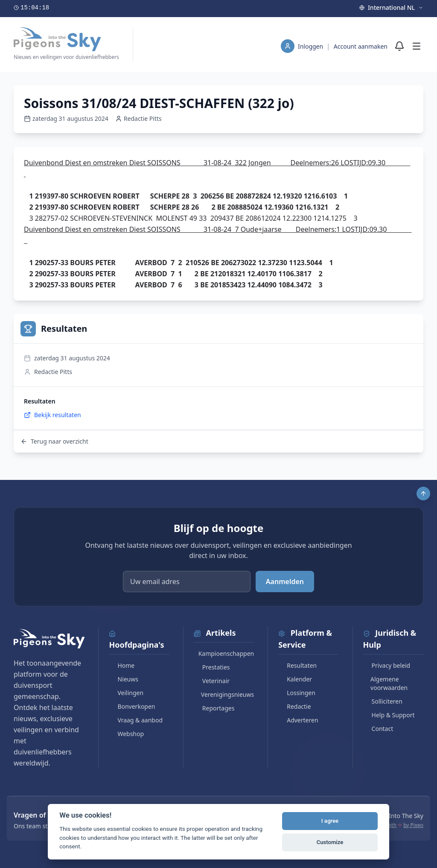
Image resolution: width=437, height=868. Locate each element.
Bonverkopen (132, 706)
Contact (378, 729)
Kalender (295, 679)
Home (122, 665)
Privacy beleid (387, 665)
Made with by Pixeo (397, 825)
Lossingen (297, 693)
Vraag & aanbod (136, 720)
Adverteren (298, 720)
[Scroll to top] (423, 494)
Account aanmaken (361, 46)
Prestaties (212, 667)
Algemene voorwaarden (386, 683)
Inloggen (311, 46)
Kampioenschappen (224, 653)
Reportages (214, 708)
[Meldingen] (399, 46)
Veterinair (212, 681)
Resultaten (297, 665)
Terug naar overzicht (54, 441)
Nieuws (124, 679)
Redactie (294, 706)
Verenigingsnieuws (224, 694)
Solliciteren (383, 701)
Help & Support (389, 715)
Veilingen (126, 693)
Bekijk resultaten (52, 415)
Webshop (126, 734)
